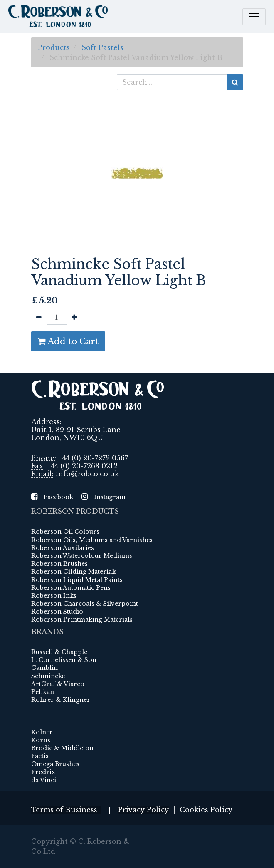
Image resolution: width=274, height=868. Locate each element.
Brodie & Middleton (62, 748)
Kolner (42, 732)
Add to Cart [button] (68, 341)
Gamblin (44, 668)
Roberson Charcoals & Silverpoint (85, 604)
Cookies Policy (206, 810)
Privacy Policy (143, 810)
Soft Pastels (102, 47)
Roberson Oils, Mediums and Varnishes (92, 540)
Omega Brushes (55, 764)
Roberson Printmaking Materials (82, 619)
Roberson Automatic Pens (71, 588)
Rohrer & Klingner (61, 700)
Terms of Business (66, 810)
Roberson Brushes (59, 564)
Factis (40, 756)
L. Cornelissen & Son (64, 660)
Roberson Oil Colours (65, 532)
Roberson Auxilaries (63, 548)
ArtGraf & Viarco (58, 684)
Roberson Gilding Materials (74, 572)
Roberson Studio (57, 612)
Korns (41, 740)
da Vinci (44, 780)
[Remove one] (39, 317)
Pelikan (43, 692)
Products (54, 47)
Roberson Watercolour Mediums (82, 556)
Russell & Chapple (59, 652)
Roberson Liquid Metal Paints (77, 580)
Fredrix (43, 772)
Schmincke (48, 676)
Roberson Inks (54, 596)
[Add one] (74, 317)
